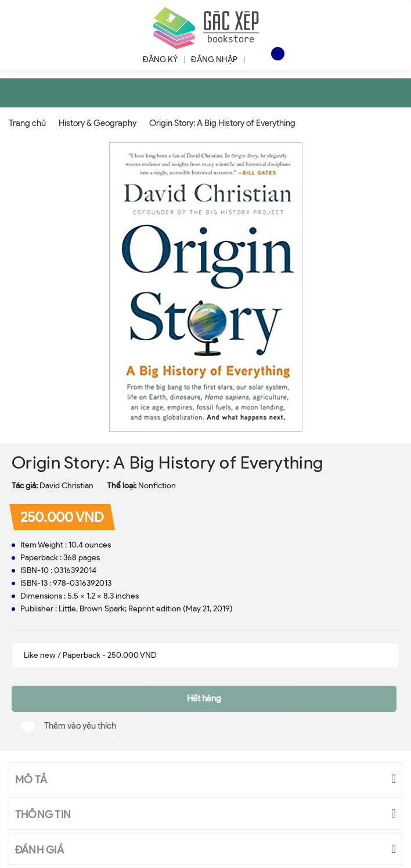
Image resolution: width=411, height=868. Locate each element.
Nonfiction (157, 486)
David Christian (66, 486)
